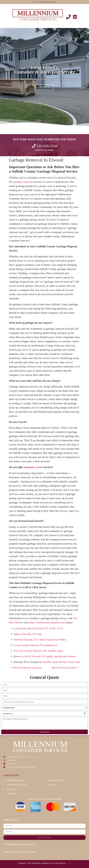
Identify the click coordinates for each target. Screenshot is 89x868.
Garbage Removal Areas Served (20, 844)
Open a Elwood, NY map (28, 634)
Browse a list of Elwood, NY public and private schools (45, 656)
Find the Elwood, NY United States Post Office (40, 640)
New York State (71, 662)
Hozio (68, 863)
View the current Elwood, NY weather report (39, 651)
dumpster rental (33, 467)
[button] (75, 17)
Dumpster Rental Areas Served (19, 852)
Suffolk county (51, 662)
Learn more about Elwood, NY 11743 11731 (38, 628)
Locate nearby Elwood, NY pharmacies (36, 645)
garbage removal (23, 182)
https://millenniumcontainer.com (47, 622)
